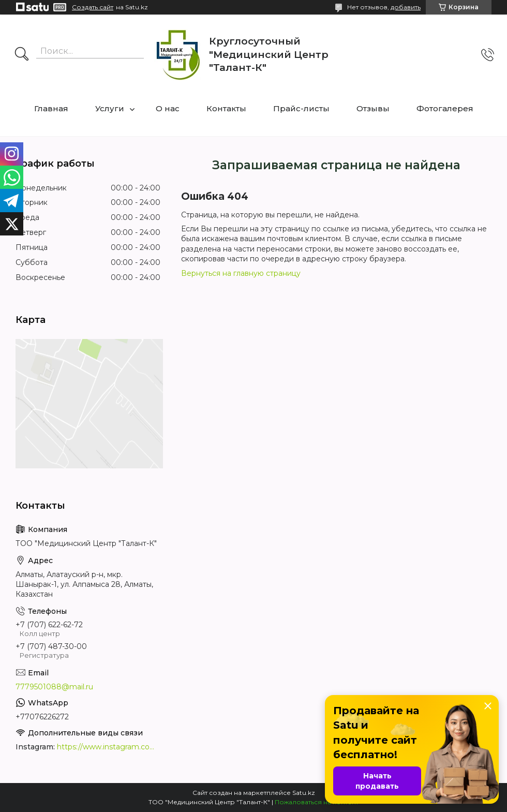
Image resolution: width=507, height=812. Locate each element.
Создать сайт (93, 7)
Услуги (110, 108)
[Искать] (22, 55)
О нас (168, 108)
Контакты (226, 108)
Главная (51, 108)
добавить (406, 7)
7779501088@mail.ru (54, 687)
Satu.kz (304, 793)
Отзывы (373, 108)
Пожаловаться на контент (317, 802)
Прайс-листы (301, 108)
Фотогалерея (445, 108)
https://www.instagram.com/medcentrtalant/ (109, 747)
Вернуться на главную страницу (241, 273)
